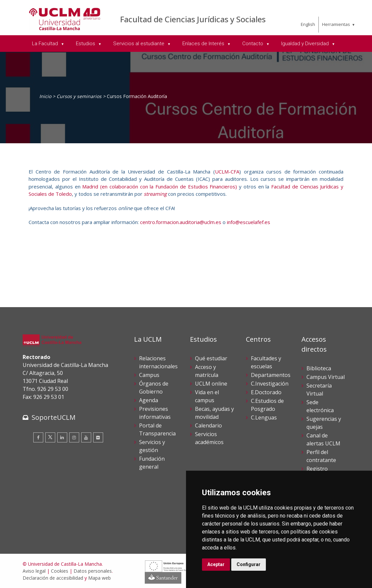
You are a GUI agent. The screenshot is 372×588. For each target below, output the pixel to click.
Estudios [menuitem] (86, 44)
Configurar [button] (249, 564)
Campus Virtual (326, 377)
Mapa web (99, 578)
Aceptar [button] (216, 564)
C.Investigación (270, 384)
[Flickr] (98, 437)
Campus (149, 375)
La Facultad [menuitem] (46, 44)
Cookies (60, 571)
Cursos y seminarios (79, 96)
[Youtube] (86, 437)
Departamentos (271, 375)
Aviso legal (34, 571)
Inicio (45, 96)
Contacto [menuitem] (253, 44)
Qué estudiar (211, 358)
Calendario (208, 425)
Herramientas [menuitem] (336, 24)
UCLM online (211, 384)
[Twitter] (50, 437)
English (308, 24)
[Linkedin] (62, 437)
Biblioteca (319, 368)
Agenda (149, 400)
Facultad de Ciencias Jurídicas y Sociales (193, 19)
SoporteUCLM (54, 417)
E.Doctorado (266, 392)
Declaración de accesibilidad (53, 578)
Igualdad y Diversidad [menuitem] (306, 44)
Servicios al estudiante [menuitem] (139, 44)
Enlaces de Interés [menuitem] (204, 44)
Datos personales (93, 571)
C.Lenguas (264, 417)
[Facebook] (38, 437)
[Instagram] (74, 437)
